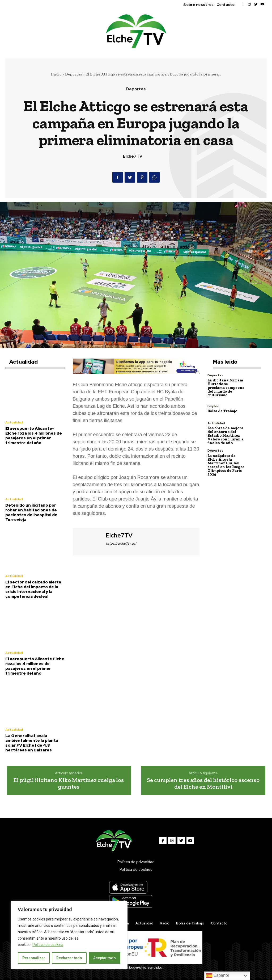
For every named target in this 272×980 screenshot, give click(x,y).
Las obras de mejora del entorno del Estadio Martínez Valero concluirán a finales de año (226, 436)
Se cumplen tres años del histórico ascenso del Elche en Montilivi (203, 783)
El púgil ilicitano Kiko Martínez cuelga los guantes (69, 783)
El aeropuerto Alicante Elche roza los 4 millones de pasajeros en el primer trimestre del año (35, 666)
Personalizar (34, 958)
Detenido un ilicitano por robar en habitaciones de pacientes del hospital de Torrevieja (31, 512)
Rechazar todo (69, 958)
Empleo (213, 406)
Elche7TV (133, 156)
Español (217, 976)
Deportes (74, 74)
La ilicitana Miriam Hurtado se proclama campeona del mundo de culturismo (226, 388)
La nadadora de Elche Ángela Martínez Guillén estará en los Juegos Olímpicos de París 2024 (226, 465)
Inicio (56, 74)
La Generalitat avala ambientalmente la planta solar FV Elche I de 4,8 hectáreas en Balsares (32, 743)
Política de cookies (48, 945)
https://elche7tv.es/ (121, 543)
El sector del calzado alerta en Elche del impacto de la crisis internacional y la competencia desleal (33, 589)
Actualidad (14, 422)
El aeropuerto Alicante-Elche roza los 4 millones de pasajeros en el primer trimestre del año (34, 436)
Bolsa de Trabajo (222, 411)
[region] (69, 935)
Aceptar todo (105, 958)
